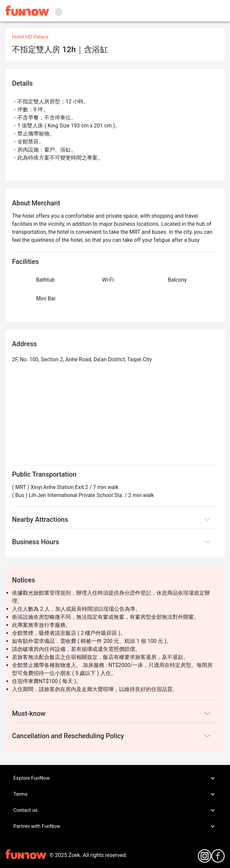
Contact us (115, 810)
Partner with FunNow (115, 827)
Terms (115, 794)
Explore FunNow (115, 778)
